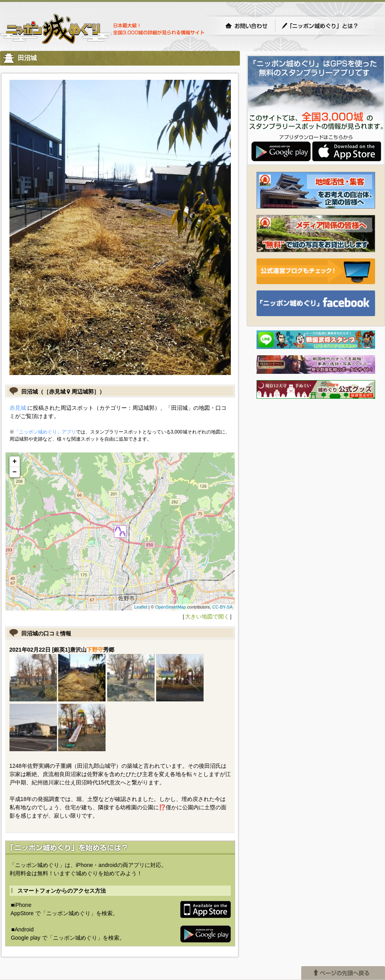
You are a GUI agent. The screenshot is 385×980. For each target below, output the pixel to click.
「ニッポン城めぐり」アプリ (45, 432)
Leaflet (141, 607)
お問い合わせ (246, 26)
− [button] (15, 472)
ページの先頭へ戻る (343, 973)
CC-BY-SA (223, 607)
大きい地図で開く (207, 616)
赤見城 (18, 408)
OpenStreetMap (171, 607)
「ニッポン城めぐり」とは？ (328, 26)
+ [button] (15, 462)
